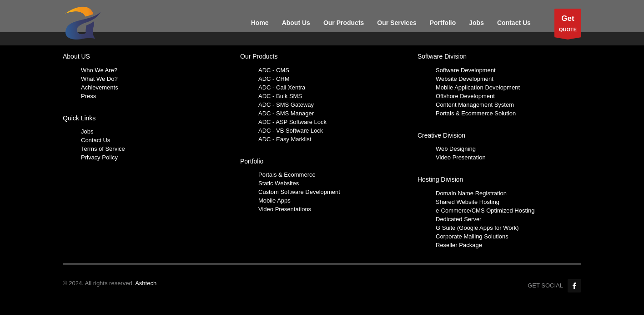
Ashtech (146, 283)
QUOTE (568, 25)
